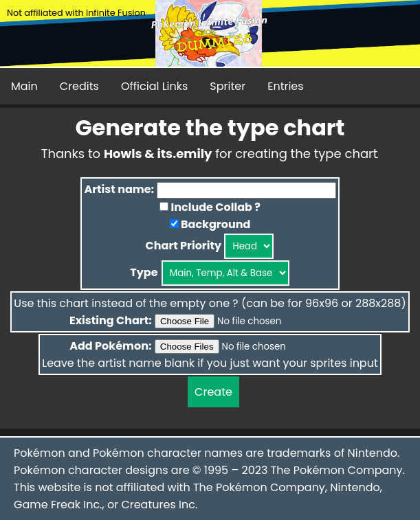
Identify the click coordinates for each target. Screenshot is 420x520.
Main (24, 86)
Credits (79, 86)
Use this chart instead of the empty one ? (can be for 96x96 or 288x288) (210, 303)
